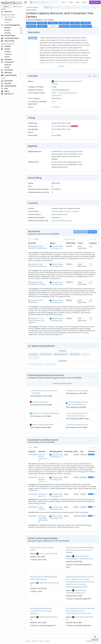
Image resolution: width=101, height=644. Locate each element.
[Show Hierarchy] (57, 84)
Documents (31, 26)
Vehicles (8, 52)
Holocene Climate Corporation (43, 457)
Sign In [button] (85, 2)
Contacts (86, 23)
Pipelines (8, 28)
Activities (8, 33)
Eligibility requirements (61, 354)
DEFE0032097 (33, 507)
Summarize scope (46, 354)
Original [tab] (33, 38)
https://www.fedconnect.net (62, 221)
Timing (53, 23)
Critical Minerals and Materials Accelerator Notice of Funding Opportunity (41, 611)
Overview (42, 23)
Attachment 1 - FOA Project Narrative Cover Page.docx (36, 320)
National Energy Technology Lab (56, 247)
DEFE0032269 (33, 455)
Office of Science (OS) (47, 554)
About (28, 641)
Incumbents (75, 26)
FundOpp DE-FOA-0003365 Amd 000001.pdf (37, 283)
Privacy (47, 641)
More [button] (63, 2)
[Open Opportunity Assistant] (95, 638)
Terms (41, 641)
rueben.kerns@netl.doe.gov (61, 211)
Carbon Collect (41, 508)
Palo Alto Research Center (42, 479)
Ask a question (33, 354)
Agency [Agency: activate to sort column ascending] (53, 243)
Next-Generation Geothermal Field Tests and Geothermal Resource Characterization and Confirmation (80, 611)
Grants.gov (56, 107)
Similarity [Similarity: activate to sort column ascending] (91, 452)
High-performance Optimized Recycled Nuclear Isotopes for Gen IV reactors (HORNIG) (80, 550)
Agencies (8, 65)
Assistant (42, 26)
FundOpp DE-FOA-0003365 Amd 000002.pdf (38, 265)
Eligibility (64, 23)
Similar (87, 26)
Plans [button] (71, 2)
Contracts (8, 20)
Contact (35, 641)
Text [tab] (95, 76)
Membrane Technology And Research (43, 518)
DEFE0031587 (33, 516)
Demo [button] (78, 2)
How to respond (75, 354)
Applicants (64, 26)
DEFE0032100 (33, 494)
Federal (6, 7)
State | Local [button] (17, 7)
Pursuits (7, 30)
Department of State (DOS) (49, 583)
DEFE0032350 (33, 477)
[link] (95, 239)
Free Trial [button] (95, 2)
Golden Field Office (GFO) (48, 617)
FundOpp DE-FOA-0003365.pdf (36, 301)
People (7, 67)
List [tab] (90, 76)
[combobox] (59, 2)
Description (31, 23)
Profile (75, 211)
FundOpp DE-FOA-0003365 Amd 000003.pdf (38, 247)
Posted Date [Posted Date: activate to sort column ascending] (71, 243)
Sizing (75, 23)
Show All (61, 66)
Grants (7, 22)
